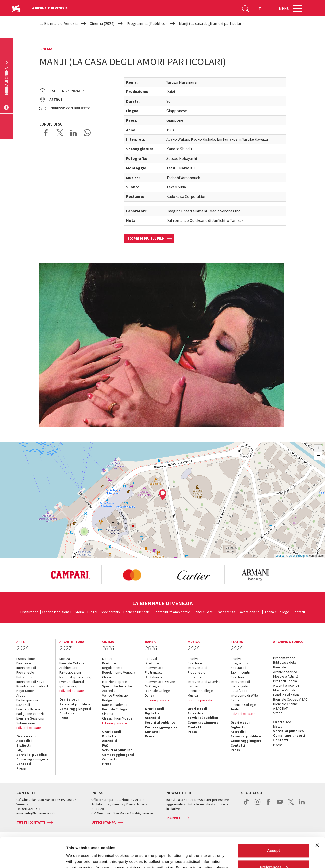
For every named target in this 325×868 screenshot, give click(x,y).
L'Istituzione (29, 612)
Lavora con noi (249, 612)
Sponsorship (110, 612)
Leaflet (280, 556)
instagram (257, 804)
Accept (273, 821)
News (278, 726)
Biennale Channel (286, 704)
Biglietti (23, 745)
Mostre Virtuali (284, 690)
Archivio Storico (285, 672)
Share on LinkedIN (73, 133)
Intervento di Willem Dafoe (246, 698)
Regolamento (112, 668)
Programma (239, 663)
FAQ (20, 750)
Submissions (26, 723)
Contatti (299, 612)
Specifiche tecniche (117, 686)
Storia (79, 612)
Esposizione (26, 659)
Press (21, 768)
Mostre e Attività (286, 676)
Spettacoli (238, 668)
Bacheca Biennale (137, 612)
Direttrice (24, 663)
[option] (70, 575)
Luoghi (92, 612)
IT (261, 9)
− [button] (318, 456)
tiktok (246, 804)
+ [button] (318, 449)
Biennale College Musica (200, 693)
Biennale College (277, 612)
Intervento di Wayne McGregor (160, 684)
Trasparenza (226, 612)
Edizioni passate (29, 728)
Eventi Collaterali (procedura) (72, 684)
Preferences (274, 837)
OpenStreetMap (299, 556)
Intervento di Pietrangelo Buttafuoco (26, 672)
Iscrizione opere (114, 682)
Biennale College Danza (158, 693)
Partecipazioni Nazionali (27, 702)
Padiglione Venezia (31, 714)
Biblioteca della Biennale (285, 665)
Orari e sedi (26, 736)
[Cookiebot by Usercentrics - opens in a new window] (33, 858)
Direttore (109, 663)
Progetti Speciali (286, 681)
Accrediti (24, 741)
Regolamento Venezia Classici (119, 675)
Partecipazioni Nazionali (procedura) (75, 675)
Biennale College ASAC (290, 699)
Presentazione (284, 658)
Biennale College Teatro (243, 707)
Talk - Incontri (240, 672)
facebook (269, 804)
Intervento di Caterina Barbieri (204, 684)
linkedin (302, 804)
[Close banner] (317, 815)
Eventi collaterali (29, 709)
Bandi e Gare (203, 612)
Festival (151, 659)
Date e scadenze (115, 705)
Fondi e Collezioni (286, 695)
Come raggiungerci (32, 759)
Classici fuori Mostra (117, 718)
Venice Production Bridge (116, 698)
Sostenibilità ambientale (172, 612)
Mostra (65, 659)
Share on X (60, 133)
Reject (273, 854)
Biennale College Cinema (115, 711)
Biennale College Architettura (72, 665)
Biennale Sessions (30, 718)
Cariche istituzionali (57, 612)
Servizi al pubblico (32, 755)
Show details (78, 858)
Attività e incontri (286, 685)
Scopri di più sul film (146, 238)
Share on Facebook (46, 133)
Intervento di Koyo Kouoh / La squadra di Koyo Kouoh (33, 686)
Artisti (21, 695)
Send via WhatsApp (87, 133)
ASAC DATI (281, 708)
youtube (280, 804)
